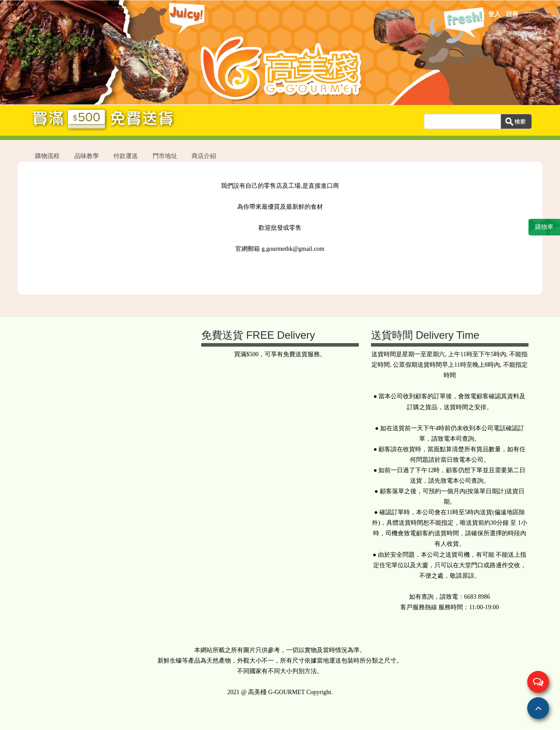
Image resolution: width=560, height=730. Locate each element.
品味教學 (87, 156)
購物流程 (47, 156)
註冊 (512, 14)
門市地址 (165, 156)
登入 (494, 14)
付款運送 (126, 156)
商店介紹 (204, 156)
